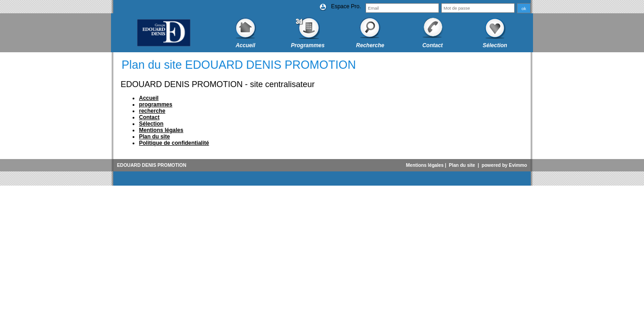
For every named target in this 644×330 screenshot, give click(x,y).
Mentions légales (425, 165)
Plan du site (462, 165)
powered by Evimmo (504, 165)
